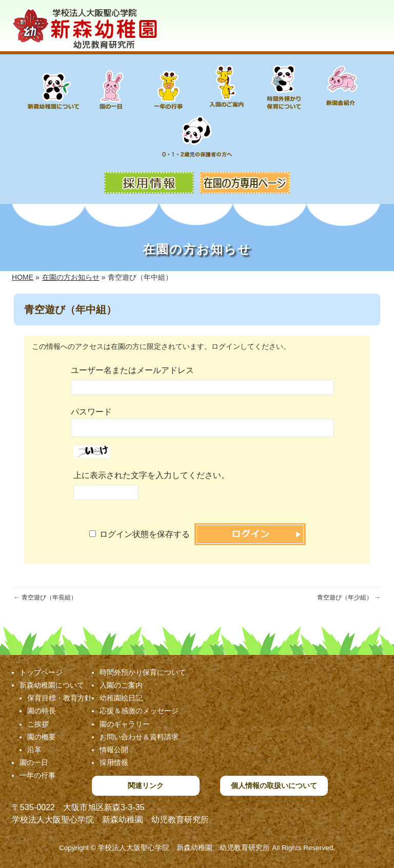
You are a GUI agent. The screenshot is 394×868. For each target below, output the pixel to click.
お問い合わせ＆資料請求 (139, 737)
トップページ (41, 672)
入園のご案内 (121, 685)
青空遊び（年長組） (45, 597)
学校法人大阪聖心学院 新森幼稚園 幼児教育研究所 (184, 848)
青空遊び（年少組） (349, 597)
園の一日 (34, 762)
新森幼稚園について (52, 685)
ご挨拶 (38, 724)
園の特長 (42, 711)
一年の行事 (37, 775)
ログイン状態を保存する (145, 534)
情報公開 (114, 750)
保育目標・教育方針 (60, 698)
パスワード (91, 412)
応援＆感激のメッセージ (139, 711)
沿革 (34, 750)
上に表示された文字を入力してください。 (151, 475)
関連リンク (146, 786)
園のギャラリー (125, 724)
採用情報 (114, 762)
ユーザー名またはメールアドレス (132, 370)
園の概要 (42, 737)
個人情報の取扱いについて (274, 786)
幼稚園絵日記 (121, 698)
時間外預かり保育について (143, 672)
